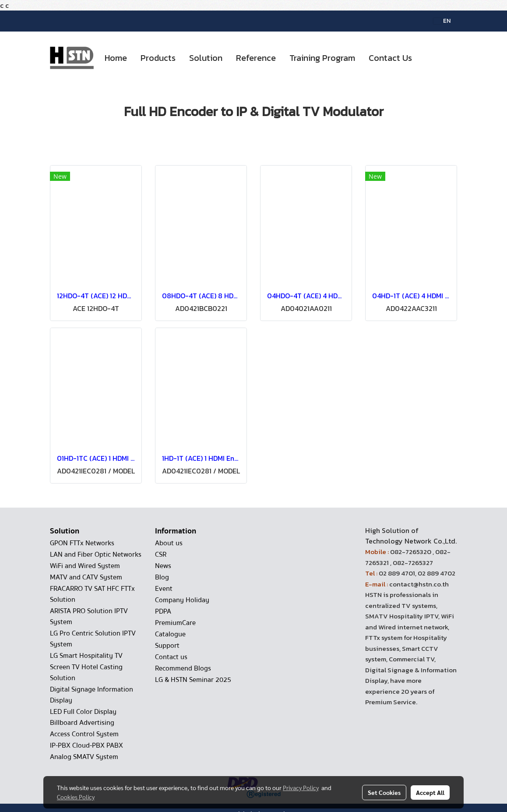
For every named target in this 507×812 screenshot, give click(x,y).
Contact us (171, 657)
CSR (161, 554)
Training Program (322, 58)
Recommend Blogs (183, 668)
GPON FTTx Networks (82, 543)
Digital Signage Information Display (92, 695)
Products (158, 58)
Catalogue (170, 634)
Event (164, 589)
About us (169, 543)
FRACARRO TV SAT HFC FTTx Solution (92, 594)
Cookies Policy (76, 797)
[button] (426, 58)
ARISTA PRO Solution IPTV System (89, 616)
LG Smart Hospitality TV (86, 656)
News (163, 566)
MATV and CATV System (86, 577)
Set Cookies (384, 792)
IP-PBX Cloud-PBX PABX (86, 745)
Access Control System (84, 734)
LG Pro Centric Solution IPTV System (93, 639)
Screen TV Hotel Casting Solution (86, 673)
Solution (206, 58)
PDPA (163, 611)
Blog (162, 577)
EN (442, 21)
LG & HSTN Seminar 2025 (193, 680)
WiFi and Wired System (85, 566)
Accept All (430, 792)
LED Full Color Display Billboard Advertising (83, 717)
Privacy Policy (301, 787)
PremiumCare (175, 623)
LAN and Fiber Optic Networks (96, 554)
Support (167, 646)
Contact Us (390, 58)
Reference (256, 58)
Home (116, 58)
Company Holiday (182, 600)
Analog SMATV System (84, 757)
